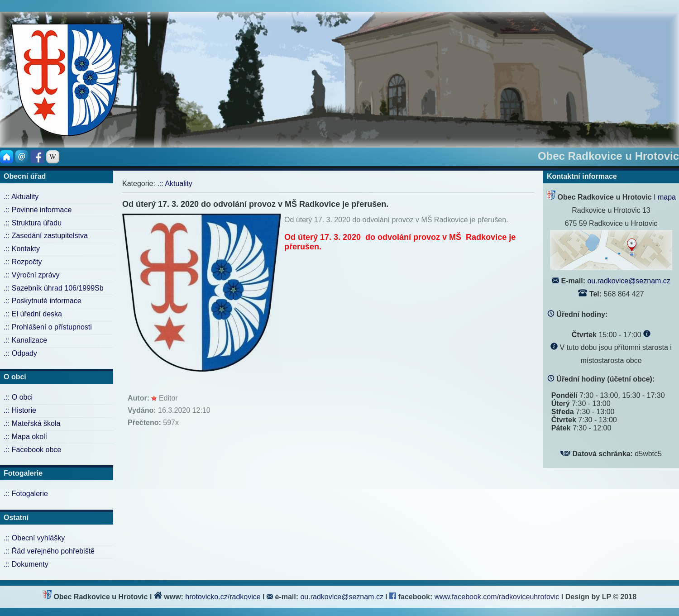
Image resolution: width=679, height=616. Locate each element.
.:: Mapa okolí (25, 437)
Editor (168, 398)
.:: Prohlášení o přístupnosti (48, 327)
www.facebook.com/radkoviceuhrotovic (498, 597)
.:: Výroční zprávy (32, 275)
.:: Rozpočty (23, 262)
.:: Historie (20, 410)
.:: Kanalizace (25, 340)
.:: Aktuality (21, 197)
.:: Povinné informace (38, 210)
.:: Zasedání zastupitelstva (46, 236)
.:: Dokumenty (26, 564)
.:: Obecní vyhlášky (34, 538)
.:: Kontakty (22, 249)
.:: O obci (18, 397)
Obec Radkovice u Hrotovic (608, 156)
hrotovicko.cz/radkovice (223, 597)
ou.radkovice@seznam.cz (629, 281)
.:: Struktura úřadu (33, 223)
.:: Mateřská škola (32, 423)
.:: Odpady (20, 353)
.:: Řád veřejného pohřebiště (49, 551)
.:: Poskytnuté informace (43, 301)
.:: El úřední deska (33, 314)
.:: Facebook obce (32, 450)
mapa (667, 197)
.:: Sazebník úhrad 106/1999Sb (54, 288)
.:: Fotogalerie (26, 494)
